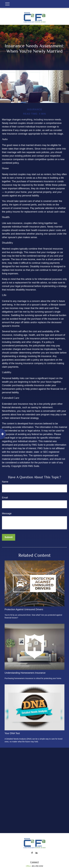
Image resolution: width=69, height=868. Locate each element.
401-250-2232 (37, 866)
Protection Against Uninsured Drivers (24, 609)
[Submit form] (9, 537)
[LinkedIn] (36, 853)
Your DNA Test (12, 733)
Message (7, 513)
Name (5, 482)
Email (5, 498)
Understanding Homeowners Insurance (25, 673)
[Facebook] (32, 853)
